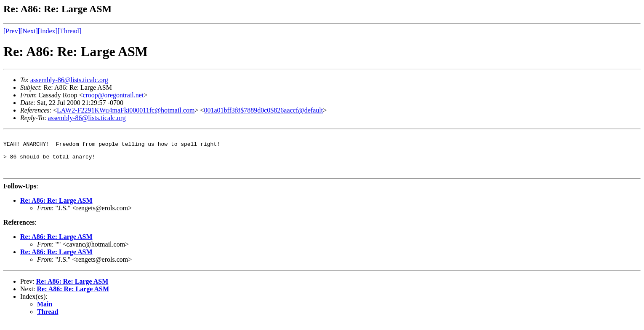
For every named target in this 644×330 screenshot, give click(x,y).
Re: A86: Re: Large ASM (56, 208)
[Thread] (69, 31)
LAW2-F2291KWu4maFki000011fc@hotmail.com (126, 110)
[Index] (48, 31)
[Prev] (12, 31)
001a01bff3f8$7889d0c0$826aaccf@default (263, 110)
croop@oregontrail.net (113, 95)
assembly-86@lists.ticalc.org (69, 80)
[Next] (29, 31)
